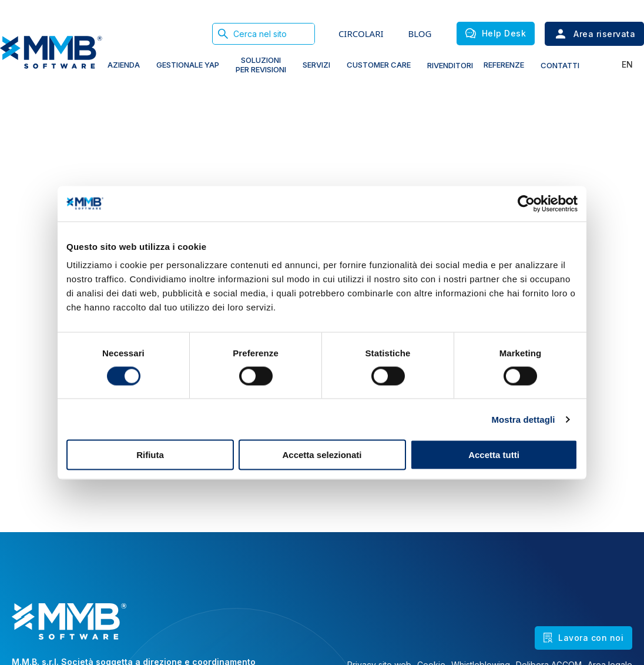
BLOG (420, 34)
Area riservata (594, 34)
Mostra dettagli (523, 419)
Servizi (316, 65)
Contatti (560, 65)
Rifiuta (150, 455)
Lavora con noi (583, 638)
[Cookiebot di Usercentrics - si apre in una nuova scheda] (526, 203)
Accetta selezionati (322, 455)
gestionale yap (188, 65)
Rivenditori (450, 65)
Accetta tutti (494, 455)
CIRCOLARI (361, 34)
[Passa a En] (624, 65)
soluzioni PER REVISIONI (261, 65)
